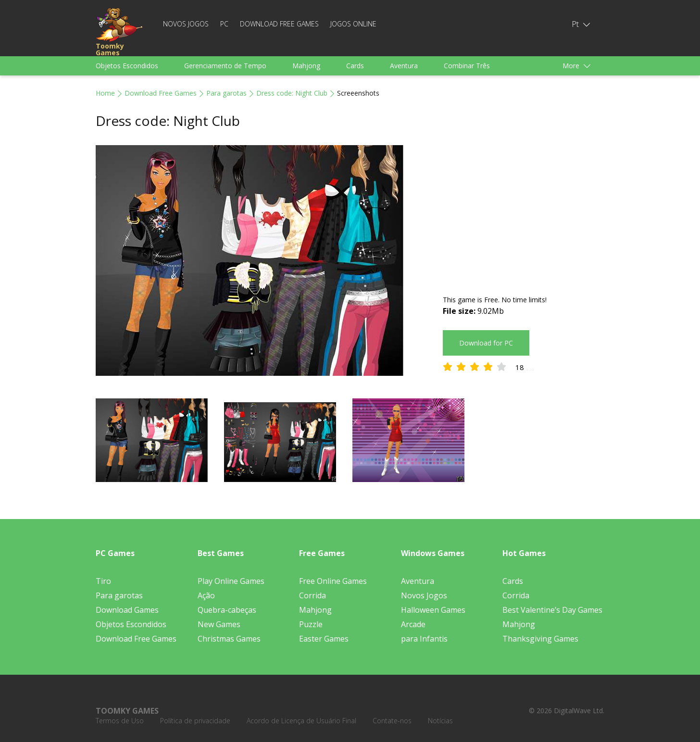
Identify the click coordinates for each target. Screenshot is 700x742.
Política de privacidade (195, 721)
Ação (206, 595)
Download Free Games (279, 24)
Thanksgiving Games (540, 639)
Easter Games (324, 639)
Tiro (103, 581)
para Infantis (424, 639)
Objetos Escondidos (127, 66)
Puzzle (311, 624)
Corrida (312, 595)
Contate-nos (392, 721)
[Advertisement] (524, 212)
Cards (355, 66)
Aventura (404, 66)
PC (224, 24)
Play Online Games (231, 581)
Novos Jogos (186, 24)
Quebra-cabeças (227, 610)
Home (105, 93)
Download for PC (486, 343)
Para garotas (226, 93)
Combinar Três (467, 66)
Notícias (440, 721)
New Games (219, 624)
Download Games (127, 610)
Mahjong (306, 66)
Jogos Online (353, 24)
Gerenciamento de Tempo (225, 66)
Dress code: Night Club (292, 93)
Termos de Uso (120, 721)
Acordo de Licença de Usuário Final (301, 721)
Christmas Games (229, 639)
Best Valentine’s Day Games (552, 610)
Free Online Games (333, 581)
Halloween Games (433, 610)
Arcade (413, 624)
